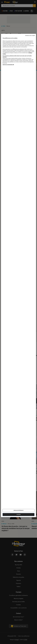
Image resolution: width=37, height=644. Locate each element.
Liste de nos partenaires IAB (8, 65)
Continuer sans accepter (30, 36)
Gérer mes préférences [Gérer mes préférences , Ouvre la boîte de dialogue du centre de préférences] (18, 510)
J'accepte (18, 514)
